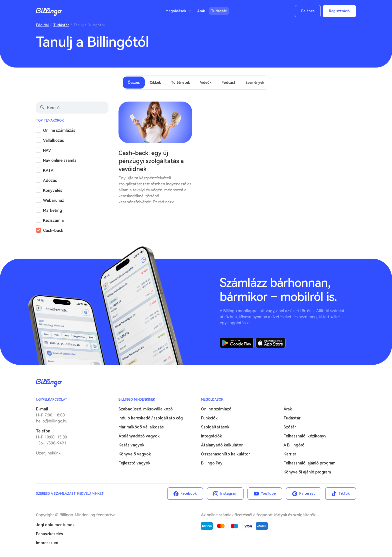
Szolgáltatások (215, 427)
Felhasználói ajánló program (309, 463)
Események (255, 83)
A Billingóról (294, 445)
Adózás (50, 180)
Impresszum (47, 543)
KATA (48, 170)
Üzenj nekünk (48, 453)
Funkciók (209, 418)
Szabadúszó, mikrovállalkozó (146, 409)
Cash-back (53, 230)
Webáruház (53, 200)
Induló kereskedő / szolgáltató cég (151, 418)
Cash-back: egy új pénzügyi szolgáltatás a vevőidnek (151, 161)
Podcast (228, 83)
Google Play (237, 343)
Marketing (52, 210)
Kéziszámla (53, 220)
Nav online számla (60, 160)
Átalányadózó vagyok (139, 436)
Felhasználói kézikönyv (305, 436)
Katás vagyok (131, 445)
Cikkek (155, 83)
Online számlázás (59, 130)
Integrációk (211, 436)
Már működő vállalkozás (141, 427)
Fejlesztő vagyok (134, 463)
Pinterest (307, 493)
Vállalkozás (53, 140)
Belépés (308, 11)
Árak (201, 11)
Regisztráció (339, 11)
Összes (134, 83)
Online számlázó (216, 409)
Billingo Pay (212, 463)
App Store (270, 343)
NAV (47, 150)
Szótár (290, 427)
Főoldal (42, 25)
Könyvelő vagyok (135, 454)
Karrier (290, 454)
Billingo (49, 12)
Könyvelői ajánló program (307, 472)
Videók (206, 83)
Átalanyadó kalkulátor (222, 445)
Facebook (189, 493)
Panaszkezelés (49, 534)
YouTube (268, 493)
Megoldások (176, 11)
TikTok (344, 493)
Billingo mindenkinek (137, 400)
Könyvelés (53, 190)
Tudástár (219, 11)
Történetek (180, 83)
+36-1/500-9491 (51, 443)
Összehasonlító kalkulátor (225, 454)
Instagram (229, 493)
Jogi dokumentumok (55, 525)
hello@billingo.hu (52, 421)
